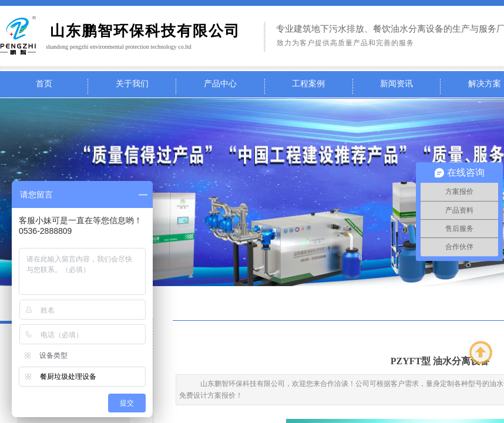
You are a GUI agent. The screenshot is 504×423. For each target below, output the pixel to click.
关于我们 (132, 84)
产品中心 (220, 84)
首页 (44, 84)
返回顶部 (481, 352)
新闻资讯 (397, 84)
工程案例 (308, 84)
